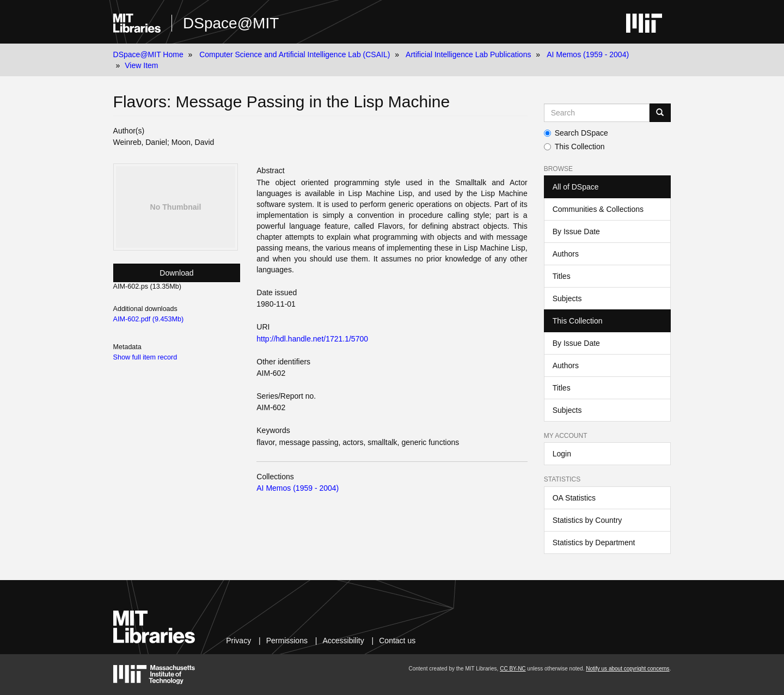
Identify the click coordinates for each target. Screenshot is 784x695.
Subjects (567, 298)
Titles (562, 276)
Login (562, 454)
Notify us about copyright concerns (627, 669)
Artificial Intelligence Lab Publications (468, 54)
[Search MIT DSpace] (597, 113)
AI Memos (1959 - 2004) (588, 54)
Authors (566, 254)
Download (176, 273)
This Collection (574, 147)
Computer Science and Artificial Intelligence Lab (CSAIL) (295, 54)
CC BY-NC (513, 669)
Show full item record (145, 357)
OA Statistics (574, 498)
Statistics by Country (587, 520)
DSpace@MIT (231, 23)
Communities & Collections (598, 209)
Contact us (397, 641)
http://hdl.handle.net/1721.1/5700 (312, 339)
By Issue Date (576, 231)
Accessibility (343, 641)
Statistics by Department (594, 542)
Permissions (287, 641)
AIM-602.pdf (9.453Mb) (149, 319)
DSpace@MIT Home (148, 54)
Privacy (238, 641)
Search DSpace (576, 133)
